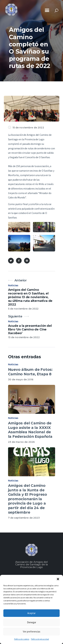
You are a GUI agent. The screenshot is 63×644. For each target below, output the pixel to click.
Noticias (13, 285)
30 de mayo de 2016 (21, 380)
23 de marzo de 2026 (21, 442)
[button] (58, 579)
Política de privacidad (40, 639)
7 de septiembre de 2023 (24, 518)
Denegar (32, 622)
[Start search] (56, 11)
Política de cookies (22, 639)
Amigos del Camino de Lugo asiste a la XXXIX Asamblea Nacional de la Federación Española (30, 430)
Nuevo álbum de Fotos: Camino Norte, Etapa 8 (30, 372)
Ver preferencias (32, 632)
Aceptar (32, 613)
